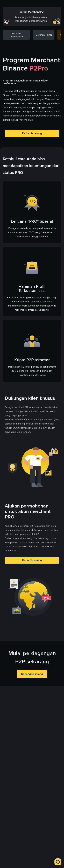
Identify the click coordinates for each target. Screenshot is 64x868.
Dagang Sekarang (32, 674)
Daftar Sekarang (32, 133)
